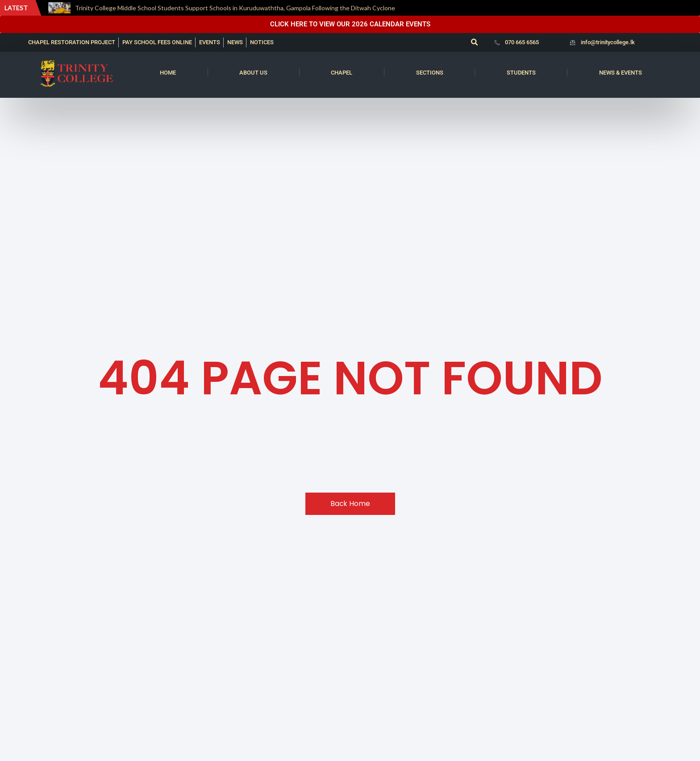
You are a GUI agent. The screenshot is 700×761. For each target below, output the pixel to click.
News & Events (621, 73)
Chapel (342, 73)
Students (521, 73)
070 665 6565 (522, 42)
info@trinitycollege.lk (608, 42)
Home (168, 73)
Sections (430, 73)
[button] (474, 42)
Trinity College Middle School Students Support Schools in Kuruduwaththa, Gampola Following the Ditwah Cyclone (235, 8)
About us (253, 73)
